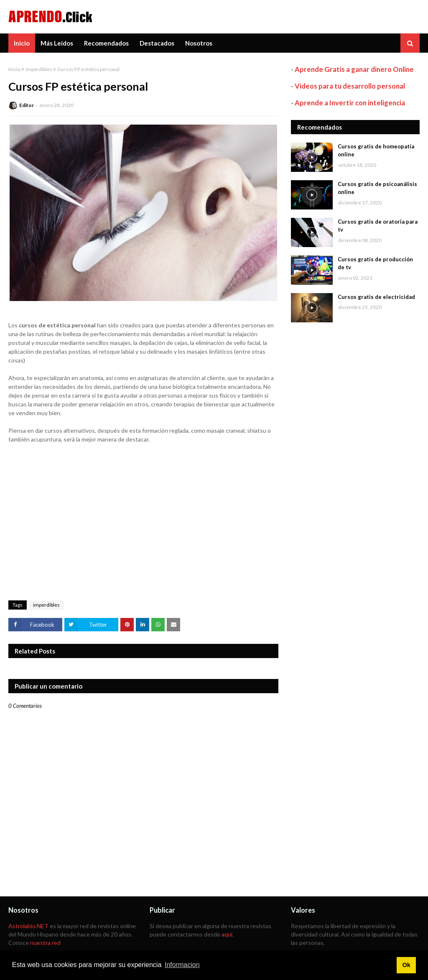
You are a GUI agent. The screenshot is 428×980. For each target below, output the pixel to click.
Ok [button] (406, 965)
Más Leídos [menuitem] (57, 43)
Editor (27, 105)
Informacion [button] (182, 965)
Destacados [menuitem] (157, 43)
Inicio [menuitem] (22, 43)
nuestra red (45, 943)
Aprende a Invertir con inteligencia (350, 103)
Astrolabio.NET (28, 926)
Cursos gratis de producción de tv (375, 263)
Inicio (14, 69)
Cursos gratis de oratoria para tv (378, 226)
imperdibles (39, 69)
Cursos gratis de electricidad (376, 297)
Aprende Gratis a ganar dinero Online (354, 69)
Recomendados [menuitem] (106, 43)
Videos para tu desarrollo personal (350, 86)
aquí (227, 934)
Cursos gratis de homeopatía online (376, 151)
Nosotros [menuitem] (199, 43)
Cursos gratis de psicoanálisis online (377, 188)
